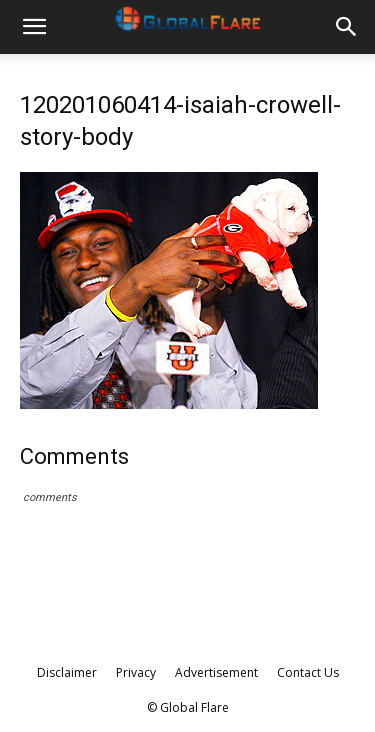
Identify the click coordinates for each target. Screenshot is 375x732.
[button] (34, 27)
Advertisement (216, 672)
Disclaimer (67, 672)
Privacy (136, 672)
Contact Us (308, 672)
